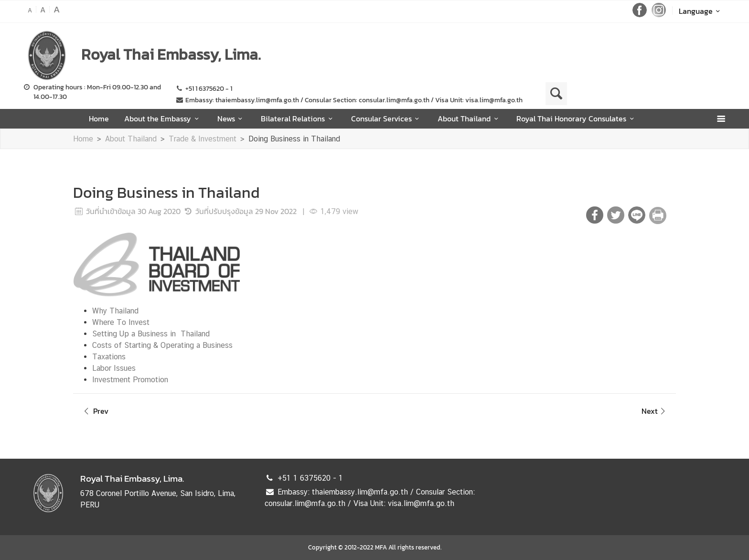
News (231, 118)
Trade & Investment (203, 139)
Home (99, 118)
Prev (95, 411)
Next (655, 411)
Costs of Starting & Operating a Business (162, 345)
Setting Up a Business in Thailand (151, 334)
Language (701, 11)
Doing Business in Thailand (294, 139)
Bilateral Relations (298, 118)
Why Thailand (115, 311)
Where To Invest (121, 322)
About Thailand (469, 118)
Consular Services (387, 118)
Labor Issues (114, 368)
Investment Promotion (130, 380)
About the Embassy (163, 118)
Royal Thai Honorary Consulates (577, 118)
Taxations (109, 357)
